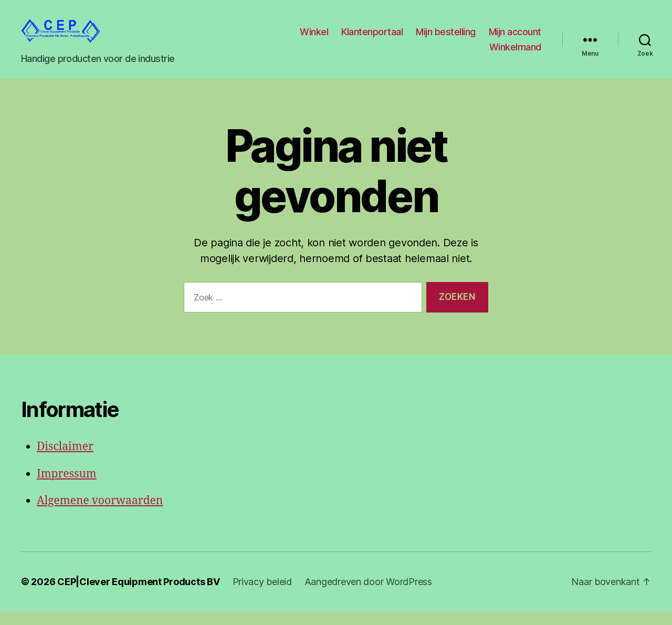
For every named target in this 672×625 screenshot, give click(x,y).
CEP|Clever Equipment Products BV (138, 595)
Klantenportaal (372, 39)
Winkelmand (515, 54)
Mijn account (515, 39)
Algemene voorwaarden (100, 515)
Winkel (314, 39)
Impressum (67, 488)
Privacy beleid (262, 595)
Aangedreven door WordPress (368, 595)
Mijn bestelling (446, 39)
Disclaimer (65, 461)
